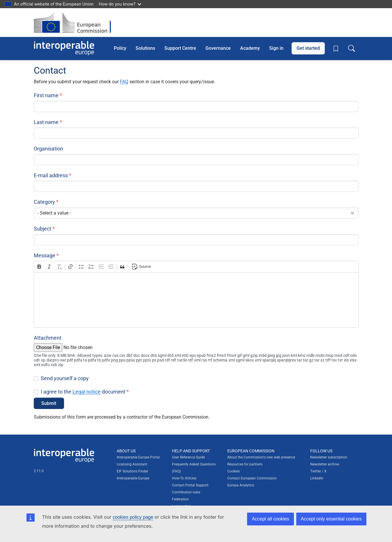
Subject (42, 229)
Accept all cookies (270, 519)
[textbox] (196, 300)
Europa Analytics (241, 485)
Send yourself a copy (65, 378)
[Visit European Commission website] (75, 23)
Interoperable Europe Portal (138, 457)
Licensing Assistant (132, 464)
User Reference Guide (188, 457)
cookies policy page (133, 517)
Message (45, 255)
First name (46, 95)
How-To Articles (184, 478)
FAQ (124, 82)
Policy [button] (120, 48)
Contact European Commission (252, 478)
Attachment (48, 338)
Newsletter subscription (329, 457)
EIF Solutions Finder (132, 471)
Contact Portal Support (190, 485)
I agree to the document (83, 392)
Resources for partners (245, 464)
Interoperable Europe (133, 478)
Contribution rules (186, 492)
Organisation (48, 149)
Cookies (234, 471)
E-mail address (51, 175)
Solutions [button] (145, 48)
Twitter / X (318, 471)
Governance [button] (218, 48)
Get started (308, 48)
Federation (180, 499)
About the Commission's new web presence (261, 457)
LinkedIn (317, 478)
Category (44, 202)
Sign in (276, 48)
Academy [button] (250, 48)
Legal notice (87, 392)
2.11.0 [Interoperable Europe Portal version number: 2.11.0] (39, 471)
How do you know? (120, 4)
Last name (46, 122)
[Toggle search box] (352, 48)
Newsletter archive (325, 464)
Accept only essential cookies (331, 519)
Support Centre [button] (180, 48)
